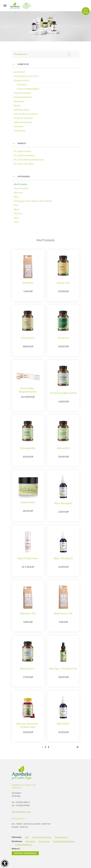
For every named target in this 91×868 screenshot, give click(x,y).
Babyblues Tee (28, 613)
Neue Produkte (21, 188)
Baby (16, 197)
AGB (27, 837)
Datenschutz (44, 841)
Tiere (16, 222)
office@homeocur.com (21, 812)
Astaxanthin (63, 448)
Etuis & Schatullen (23, 93)
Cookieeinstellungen (23, 844)
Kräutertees (20, 131)
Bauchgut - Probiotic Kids (63, 669)
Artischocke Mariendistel (63, 393)
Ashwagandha (28, 448)
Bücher (17, 106)
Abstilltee (28, 283)
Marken (19, 143)
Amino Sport (28, 338)
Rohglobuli (19, 101)
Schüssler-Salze (21, 110)
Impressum (30, 841)
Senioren (18, 214)
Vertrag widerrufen (25, 853)
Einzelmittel (20, 72)
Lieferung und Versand (42, 837)
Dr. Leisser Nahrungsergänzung (29, 160)
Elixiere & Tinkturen (23, 118)
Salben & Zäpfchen (23, 122)
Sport (17, 218)
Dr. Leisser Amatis (22, 151)
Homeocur (20, 64)
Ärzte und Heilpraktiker (28, 89)
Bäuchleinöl (63, 724)
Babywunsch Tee (63, 613)
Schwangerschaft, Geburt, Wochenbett (33, 201)
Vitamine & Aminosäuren (26, 114)
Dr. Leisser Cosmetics (24, 155)
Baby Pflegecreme (28, 558)
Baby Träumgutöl (63, 558)
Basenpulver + (28, 669)
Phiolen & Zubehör (23, 97)
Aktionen (18, 193)
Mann (16, 209)
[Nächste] (77, 747)
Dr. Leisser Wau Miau (24, 164)
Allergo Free (63, 283)
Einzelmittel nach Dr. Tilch (26, 76)
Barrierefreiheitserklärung (64, 841)
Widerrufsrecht (61, 837)
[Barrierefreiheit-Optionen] (5, 863)
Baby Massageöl (63, 503)
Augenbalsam (28, 502)
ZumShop (86, 11)
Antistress (63, 338)
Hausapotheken (22, 80)
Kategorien (21, 177)
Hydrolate (19, 126)
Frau (16, 205)
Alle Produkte (20, 184)
